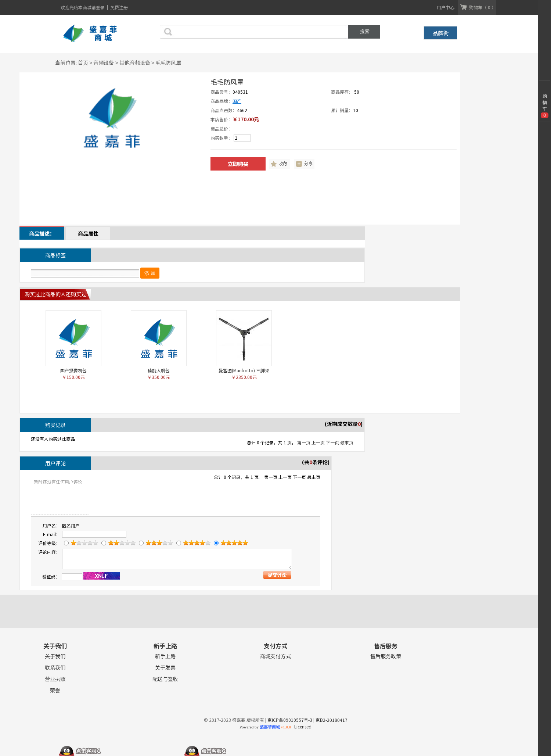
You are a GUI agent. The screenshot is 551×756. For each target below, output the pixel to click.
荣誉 (55, 690)
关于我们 (55, 656)
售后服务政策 (386, 656)
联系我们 (55, 668)
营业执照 (55, 679)
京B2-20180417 (332, 720)
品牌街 (441, 33)
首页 (83, 62)
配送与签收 (165, 679)
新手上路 (165, 656)
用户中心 (446, 7)
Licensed (302, 726)
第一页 (304, 442)
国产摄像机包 (73, 370)
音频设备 (104, 62)
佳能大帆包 (159, 370)
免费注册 (119, 7)
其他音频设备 (135, 62)
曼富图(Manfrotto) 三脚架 (244, 370)
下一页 (332, 442)
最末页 (347, 442)
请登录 (99, 7)
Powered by (265, 727)
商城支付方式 (275, 656)
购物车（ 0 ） (482, 7)
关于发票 (165, 668)
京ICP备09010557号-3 (290, 720)
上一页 (318, 442)
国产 (237, 101)
